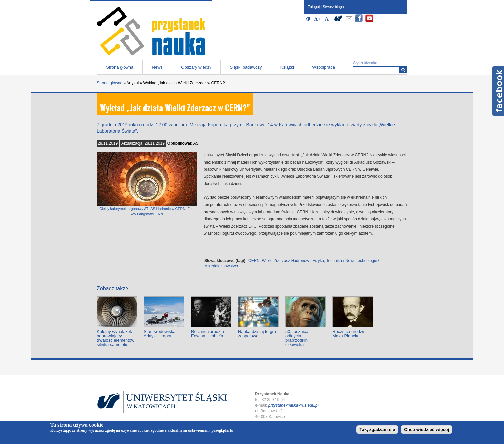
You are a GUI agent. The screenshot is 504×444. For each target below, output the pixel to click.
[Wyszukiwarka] (403, 70)
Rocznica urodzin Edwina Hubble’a (208, 334)
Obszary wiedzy (196, 67)
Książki (287, 67)
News (158, 67)
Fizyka (318, 261)
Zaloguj (314, 7)
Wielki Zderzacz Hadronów (286, 261)
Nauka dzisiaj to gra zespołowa (257, 334)
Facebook (498, 91)
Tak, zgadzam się (377, 430)
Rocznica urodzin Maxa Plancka (349, 334)
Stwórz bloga (333, 7)
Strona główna (120, 67)
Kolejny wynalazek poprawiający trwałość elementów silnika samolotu (116, 338)
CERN (254, 261)
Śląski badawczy (246, 67)
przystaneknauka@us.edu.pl (294, 405)
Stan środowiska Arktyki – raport (160, 334)
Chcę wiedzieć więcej (426, 430)
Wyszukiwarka (365, 63)
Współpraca (324, 67)
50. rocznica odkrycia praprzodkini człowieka (297, 338)
